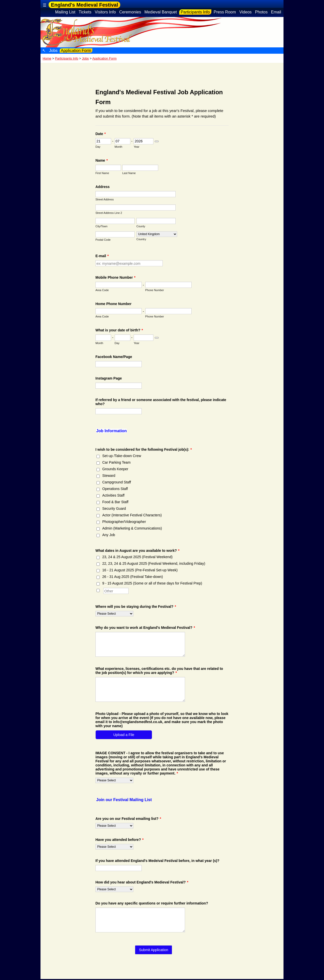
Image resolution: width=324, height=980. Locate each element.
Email (276, 12)
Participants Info (195, 12)
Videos (246, 12)
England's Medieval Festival (84, 5)
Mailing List (65, 12)
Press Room (225, 12)
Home (47, 58)
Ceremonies (130, 12)
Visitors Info (105, 12)
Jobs (53, 51)
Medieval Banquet (161, 12)
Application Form (76, 51)
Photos (261, 12)
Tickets (85, 12)
